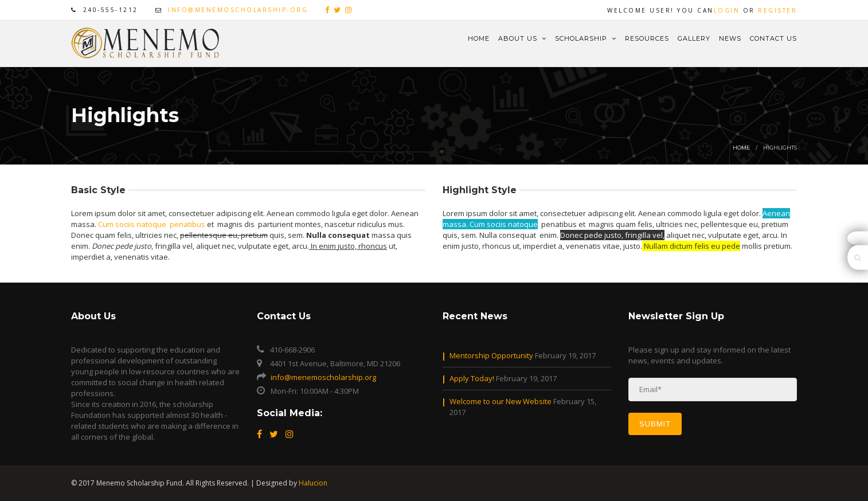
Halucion (313, 483)
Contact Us (773, 38)
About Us (522, 38)
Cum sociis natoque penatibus (152, 224)
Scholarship (586, 38)
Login (727, 10)
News (730, 38)
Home (479, 38)
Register (777, 10)
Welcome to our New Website (501, 401)
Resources (647, 38)
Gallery (694, 38)
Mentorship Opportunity (491, 355)
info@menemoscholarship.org (238, 10)
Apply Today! (472, 378)
